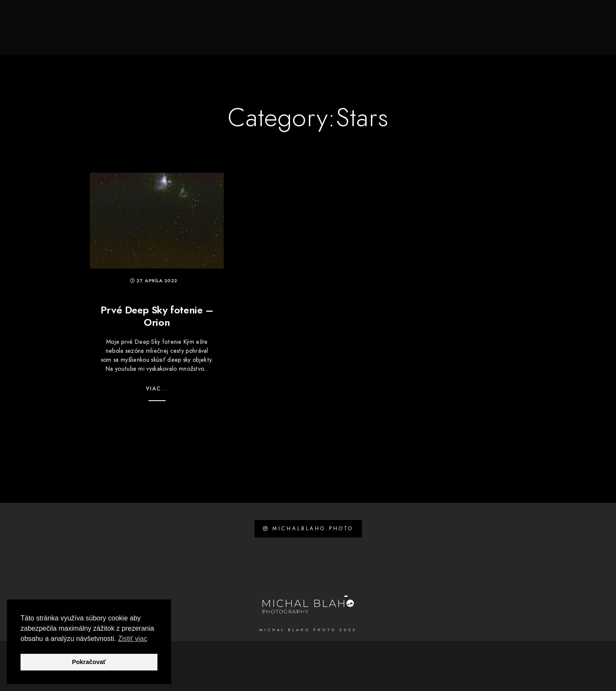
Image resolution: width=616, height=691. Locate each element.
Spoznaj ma (304, 35)
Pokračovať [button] (89, 662)
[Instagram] (553, 18)
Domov (260, 35)
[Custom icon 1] (583, 18)
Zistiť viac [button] (133, 639)
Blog (530, 35)
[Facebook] (522, 18)
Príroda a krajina (478, 35)
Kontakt (567, 35)
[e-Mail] (568, 18)
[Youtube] (538, 18)
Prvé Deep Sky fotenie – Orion (157, 316)
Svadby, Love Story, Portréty (386, 35)
